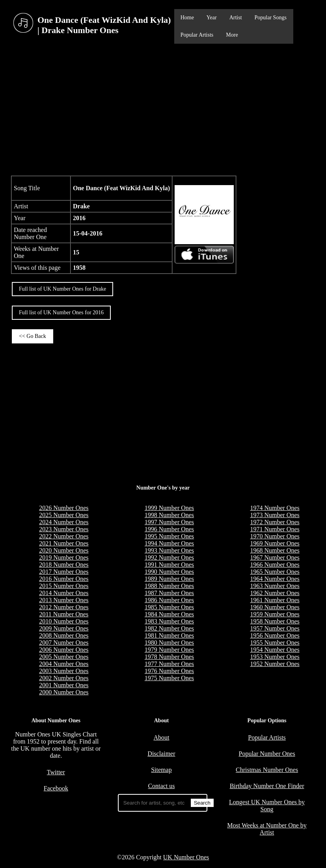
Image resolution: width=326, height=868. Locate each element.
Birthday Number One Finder (267, 786)
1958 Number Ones (275, 621)
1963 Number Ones (275, 586)
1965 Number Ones (275, 572)
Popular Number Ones (267, 754)
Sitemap (161, 770)
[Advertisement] (163, 109)
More (232, 35)
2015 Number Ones (64, 586)
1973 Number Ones (275, 515)
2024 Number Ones (64, 522)
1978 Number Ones (169, 657)
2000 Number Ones (64, 692)
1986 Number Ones (169, 600)
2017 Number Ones (64, 572)
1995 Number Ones (169, 536)
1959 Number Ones (275, 614)
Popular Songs (271, 18)
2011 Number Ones (64, 614)
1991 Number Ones (169, 565)
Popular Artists (197, 35)
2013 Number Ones (64, 600)
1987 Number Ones (169, 593)
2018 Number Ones (64, 565)
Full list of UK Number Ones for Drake (62, 289)
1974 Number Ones (275, 508)
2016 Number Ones (64, 579)
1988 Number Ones (169, 586)
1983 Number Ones (169, 621)
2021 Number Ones (64, 543)
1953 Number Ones (275, 657)
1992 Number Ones (169, 557)
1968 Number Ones (275, 550)
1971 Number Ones (275, 529)
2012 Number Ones (64, 607)
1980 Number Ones (169, 643)
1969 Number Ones (275, 543)
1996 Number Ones (169, 529)
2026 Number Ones (64, 508)
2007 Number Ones (64, 643)
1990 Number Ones (169, 572)
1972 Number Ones (275, 522)
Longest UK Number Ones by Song (267, 806)
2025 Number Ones (64, 515)
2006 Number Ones (64, 650)
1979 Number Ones (169, 650)
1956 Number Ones (275, 635)
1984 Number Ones (169, 614)
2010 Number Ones (64, 621)
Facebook (56, 788)
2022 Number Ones (64, 536)
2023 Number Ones (64, 529)
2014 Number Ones (64, 593)
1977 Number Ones (169, 664)
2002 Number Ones (64, 678)
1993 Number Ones (169, 550)
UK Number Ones (186, 857)
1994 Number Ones (169, 543)
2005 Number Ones (64, 657)
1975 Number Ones (169, 678)
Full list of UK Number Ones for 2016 (61, 313)
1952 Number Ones (275, 664)
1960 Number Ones (275, 607)
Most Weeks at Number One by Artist (267, 829)
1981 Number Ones (169, 635)
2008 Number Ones (64, 635)
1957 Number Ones (275, 628)
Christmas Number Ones (267, 770)
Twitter (56, 772)
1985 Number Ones (169, 607)
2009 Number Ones (64, 628)
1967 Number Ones (275, 557)
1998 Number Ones (169, 515)
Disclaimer (161, 754)
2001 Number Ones (64, 685)
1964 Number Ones (275, 579)
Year (212, 18)
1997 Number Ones (169, 522)
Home (187, 18)
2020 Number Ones (64, 550)
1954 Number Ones (275, 650)
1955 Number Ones (275, 643)
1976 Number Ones (169, 671)
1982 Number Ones (169, 628)
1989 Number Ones (169, 579)
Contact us (161, 786)
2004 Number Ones (64, 664)
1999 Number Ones (169, 508)
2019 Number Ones (64, 557)
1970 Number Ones (275, 536)
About (161, 737)
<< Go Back (33, 336)
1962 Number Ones (275, 593)
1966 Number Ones (275, 565)
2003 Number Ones (64, 671)
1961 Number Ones (275, 600)
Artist (236, 18)
